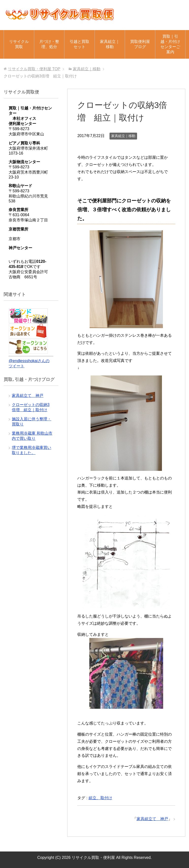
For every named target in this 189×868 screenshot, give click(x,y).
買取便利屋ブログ (140, 44)
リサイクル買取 (19, 44)
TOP (34, 69)
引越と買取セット (79, 44)
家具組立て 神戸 (152, 819)
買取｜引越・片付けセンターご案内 (170, 44)
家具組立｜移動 (110, 44)
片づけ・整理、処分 (49, 44)
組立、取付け (100, 798)
